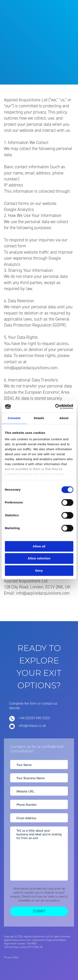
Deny (39, 570)
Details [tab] (39, 418)
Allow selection (39, 558)
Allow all (39, 546)
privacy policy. (50, 900)
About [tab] (64, 418)
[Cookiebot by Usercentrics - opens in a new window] (56, 407)
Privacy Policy (11, 957)
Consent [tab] (14, 418)
